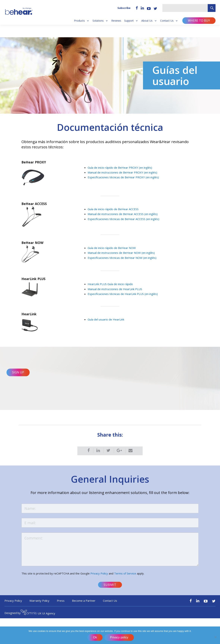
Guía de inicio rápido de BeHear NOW (112, 248)
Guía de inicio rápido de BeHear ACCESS (113, 209)
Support (129, 21)
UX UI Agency (38, 616)
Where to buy (199, 20)
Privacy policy (119, 638)
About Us (147, 21)
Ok (95, 638)
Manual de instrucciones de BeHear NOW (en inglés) (121, 253)
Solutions (98, 21)
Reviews (116, 21)
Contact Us (167, 21)
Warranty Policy (40, 604)
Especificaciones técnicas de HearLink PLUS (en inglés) (123, 294)
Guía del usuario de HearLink (106, 319)
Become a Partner (84, 604)
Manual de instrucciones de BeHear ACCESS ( (116, 214)
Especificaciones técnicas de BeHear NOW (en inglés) (122, 258)
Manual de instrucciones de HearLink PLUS (115, 289)
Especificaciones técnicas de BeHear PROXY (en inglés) (123, 177)
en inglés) (151, 214)
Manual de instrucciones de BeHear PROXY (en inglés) (122, 172)
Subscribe (124, 8)
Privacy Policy (99, 576)
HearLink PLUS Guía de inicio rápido (110, 284)
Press (61, 604)
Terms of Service (125, 576)
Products (79, 21)
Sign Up (18, 374)
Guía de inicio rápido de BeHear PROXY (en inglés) (120, 168)
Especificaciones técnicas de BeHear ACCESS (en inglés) (123, 219)
